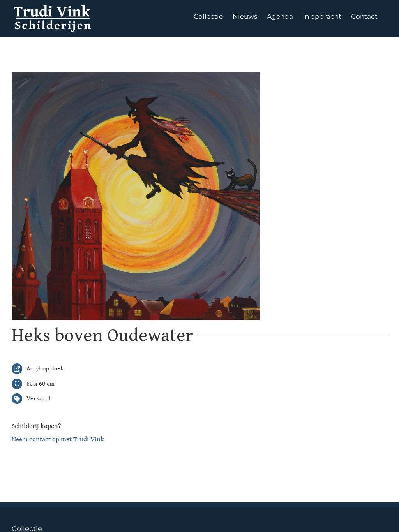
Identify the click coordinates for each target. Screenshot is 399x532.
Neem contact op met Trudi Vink (58, 439)
